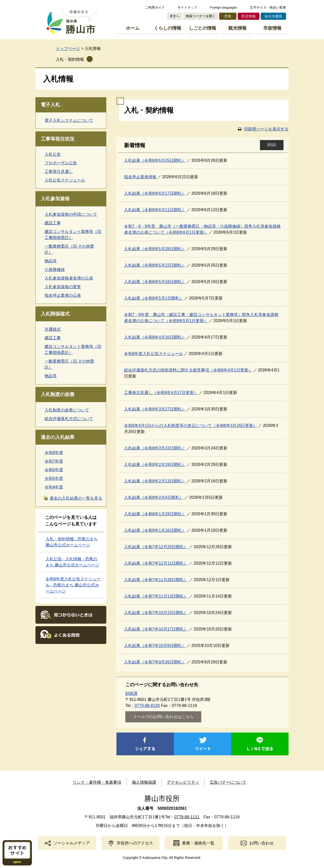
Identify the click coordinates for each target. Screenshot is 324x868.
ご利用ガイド (155, 7)
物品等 (51, 261)
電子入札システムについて (69, 120)
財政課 (131, 693)
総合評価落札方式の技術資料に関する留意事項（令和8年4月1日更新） (188, 370)
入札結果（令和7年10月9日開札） (155, 646)
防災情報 (249, 16)
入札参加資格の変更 (63, 287)
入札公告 (53, 154)
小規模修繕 (55, 270)
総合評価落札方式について (69, 419)
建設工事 (53, 223)
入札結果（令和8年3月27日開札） (155, 409)
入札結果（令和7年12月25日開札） (156, 547)
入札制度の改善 (58, 394)
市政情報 (272, 28)
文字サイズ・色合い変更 (268, 7)
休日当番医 (273, 16)
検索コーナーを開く (201, 16)
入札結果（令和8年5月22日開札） (155, 265)
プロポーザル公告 (61, 163)
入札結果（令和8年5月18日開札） (155, 282)
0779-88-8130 (147, 706)
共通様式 (53, 329)
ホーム (133, 28)
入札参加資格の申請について (71, 214)
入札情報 (58, 79)
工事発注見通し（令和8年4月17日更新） (161, 393)
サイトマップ (187, 7)
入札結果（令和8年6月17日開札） (155, 193)
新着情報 (135, 145)
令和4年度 (54, 487)
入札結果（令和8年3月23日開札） (155, 448)
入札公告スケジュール (65, 180)
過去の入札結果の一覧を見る (76, 498)
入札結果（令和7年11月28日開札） (156, 580)
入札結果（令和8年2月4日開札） (154, 497)
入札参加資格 (55, 199)
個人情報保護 (144, 782)
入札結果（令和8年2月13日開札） (155, 481)
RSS (272, 145)
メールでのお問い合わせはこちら (163, 717)
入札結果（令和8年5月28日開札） (155, 249)
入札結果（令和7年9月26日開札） (155, 662)
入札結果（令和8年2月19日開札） (155, 465)
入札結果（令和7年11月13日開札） (156, 596)
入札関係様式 (55, 314)
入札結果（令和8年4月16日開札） (155, 337)
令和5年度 (54, 478)
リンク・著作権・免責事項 (97, 782)
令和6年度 (54, 470)
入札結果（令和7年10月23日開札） (156, 613)
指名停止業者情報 (140, 177)
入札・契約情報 (70, 59)
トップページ (68, 48)
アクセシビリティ (183, 782)
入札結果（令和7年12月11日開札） (156, 563)
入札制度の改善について (67, 410)
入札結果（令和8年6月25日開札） (155, 160)
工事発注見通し (59, 172)
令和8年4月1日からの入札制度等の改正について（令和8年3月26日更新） (191, 426)
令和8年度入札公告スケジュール (154, 354)
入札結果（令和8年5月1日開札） (154, 298)
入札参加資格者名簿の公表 (69, 278)
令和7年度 (54, 461)
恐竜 (228, 16)
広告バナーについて (228, 782)
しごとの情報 (202, 28)
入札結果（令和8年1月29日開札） (155, 514)
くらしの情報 (168, 28)
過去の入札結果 (58, 437)
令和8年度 (54, 453)
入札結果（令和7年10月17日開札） (156, 629)
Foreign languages (224, 7)
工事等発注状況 (58, 139)
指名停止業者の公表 (63, 295)
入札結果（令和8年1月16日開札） (155, 530)
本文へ (175, 16)
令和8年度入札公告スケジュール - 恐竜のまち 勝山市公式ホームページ (73, 585)
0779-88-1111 (187, 817)
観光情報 (237, 28)
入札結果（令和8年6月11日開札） (155, 210)
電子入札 (50, 105)
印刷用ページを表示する (266, 129)
